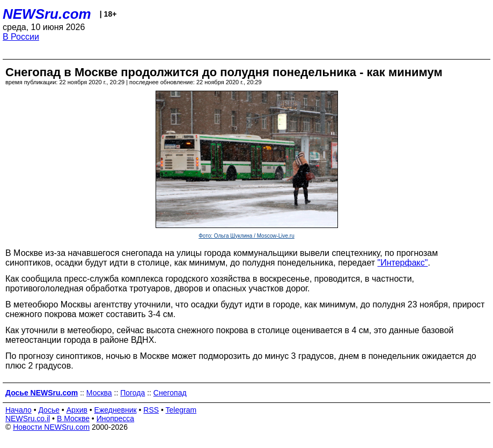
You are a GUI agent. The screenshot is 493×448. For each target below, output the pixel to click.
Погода (133, 393)
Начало (19, 410)
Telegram (181, 410)
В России (21, 37)
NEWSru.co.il (28, 418)
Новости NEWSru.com (51, 427)
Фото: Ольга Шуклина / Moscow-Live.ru (247, 236)
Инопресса (116, 418)
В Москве (73, 418)
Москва (99, 393)
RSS (151, 410)
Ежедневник (116, 410)
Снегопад (170, 393)
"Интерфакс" (403, 263)
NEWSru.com (47, 14)
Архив (77, 410)
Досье (49, 410)
